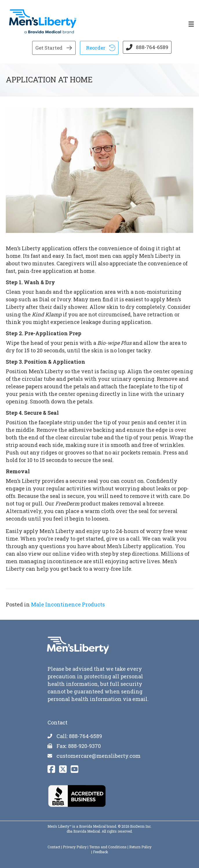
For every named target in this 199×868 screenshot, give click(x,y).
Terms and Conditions (108, 847)
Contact (54, 847)
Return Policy (140, 847)
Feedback (101, 852)
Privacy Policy (75, 847)
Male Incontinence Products (68, 604)
